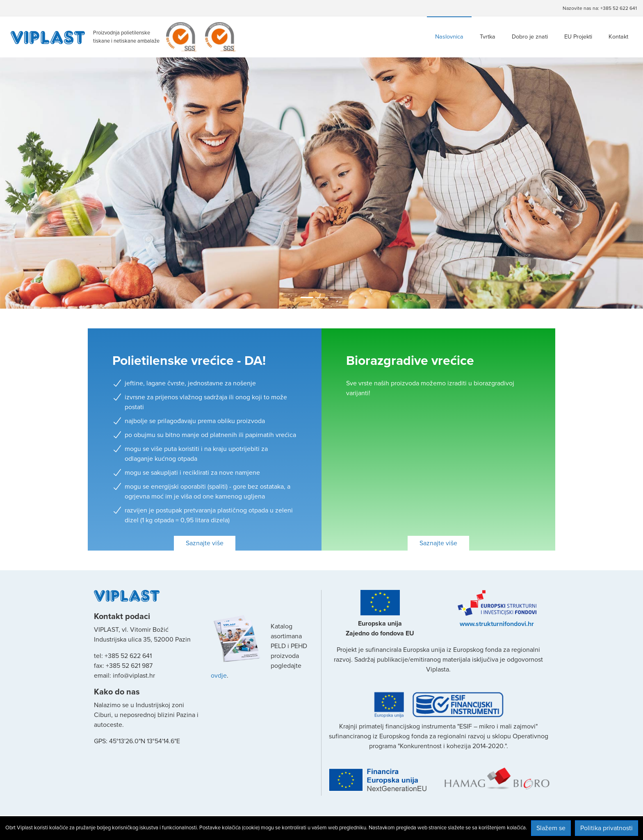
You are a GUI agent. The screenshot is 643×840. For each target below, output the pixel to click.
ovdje (219, 676)
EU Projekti (578, 37)
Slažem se (551, 828)
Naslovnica (449, 37)
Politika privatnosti (607, 828)
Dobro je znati (530, 37)
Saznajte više (205, 543)
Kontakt (618, 37)
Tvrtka (488, 37)
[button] (48, 183)
